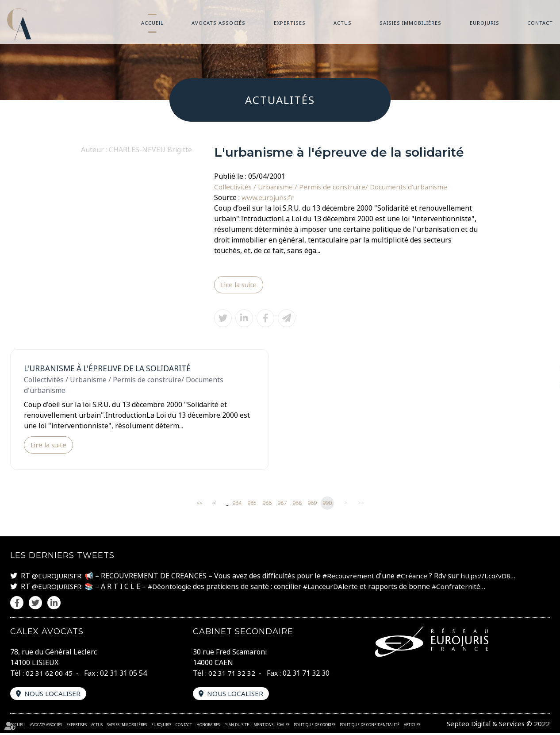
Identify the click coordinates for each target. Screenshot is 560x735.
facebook (542, 350)
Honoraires (208, 726)
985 (252, 505)
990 (327, 505)
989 (312, 505)
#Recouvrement (351, 577)
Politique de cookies (315, 726)
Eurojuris (485, 23)
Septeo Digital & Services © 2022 (496, 725)
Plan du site (237, 726)
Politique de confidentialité (370, 726)
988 (297, 505)
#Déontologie (173, 588)
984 (237, 505)
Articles (412, 726)
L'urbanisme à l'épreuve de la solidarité (112, 369)
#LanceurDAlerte (336, 588)
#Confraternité (464, 588)
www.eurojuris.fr (269, 197)
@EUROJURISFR (58, 577)
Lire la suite (240, 285)
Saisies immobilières (410, 23)
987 (282, 505)
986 (267, 505)
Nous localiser (54, 695)
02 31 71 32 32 (232, 674)
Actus (343, 23)
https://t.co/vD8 (491, 577)
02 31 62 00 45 (49, 674)
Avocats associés (219, 23)
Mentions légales (271, 726)
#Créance (416, 577)
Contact (540, 23)
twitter (542, 368)
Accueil (152, 23)
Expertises (290, 23)
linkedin (542, 385)
